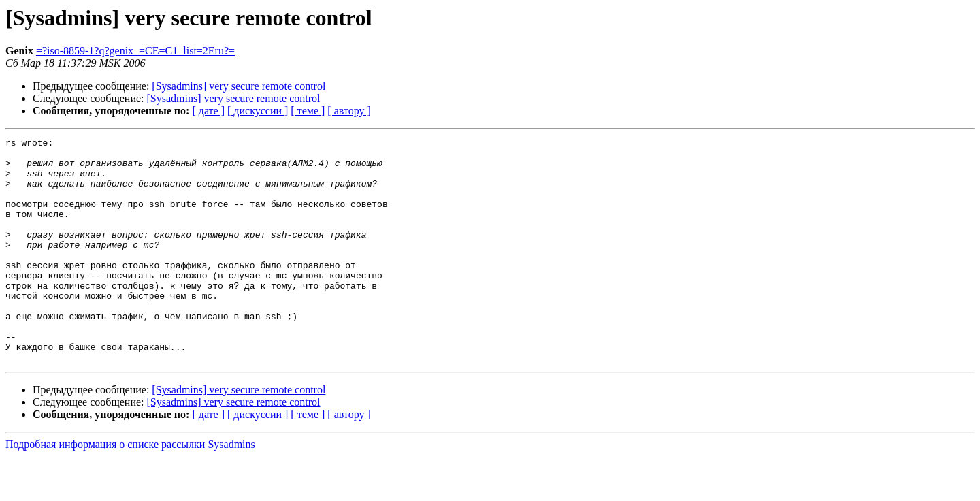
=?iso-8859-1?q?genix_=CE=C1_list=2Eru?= (135, 51)
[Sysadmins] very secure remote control (239, 86)
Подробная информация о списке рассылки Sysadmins (130, 489)
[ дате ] (208, 111)
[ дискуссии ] (258, 111)
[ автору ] (349, 111)
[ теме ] (308, 111)
